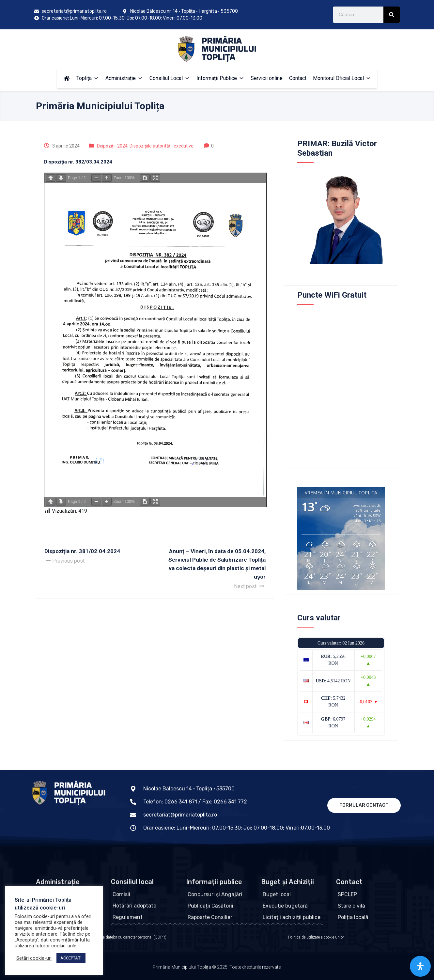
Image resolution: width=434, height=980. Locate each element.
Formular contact (364, 805)
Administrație (124, 78)
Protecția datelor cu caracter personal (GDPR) (128, 937)
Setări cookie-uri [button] (34, 958)
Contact (298, 78)
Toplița (88, 78)
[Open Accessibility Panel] (420, 966)
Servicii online (267, 78)
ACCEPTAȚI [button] (71, 958)
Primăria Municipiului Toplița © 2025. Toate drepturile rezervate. (217, 968)
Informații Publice (220, 78)
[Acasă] (67, 78)
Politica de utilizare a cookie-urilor (316, 937)
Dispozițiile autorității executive (162, 146)
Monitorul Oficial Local (342, 78)
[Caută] (392, 15)
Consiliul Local (170, 78)
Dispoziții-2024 (112, 146)
